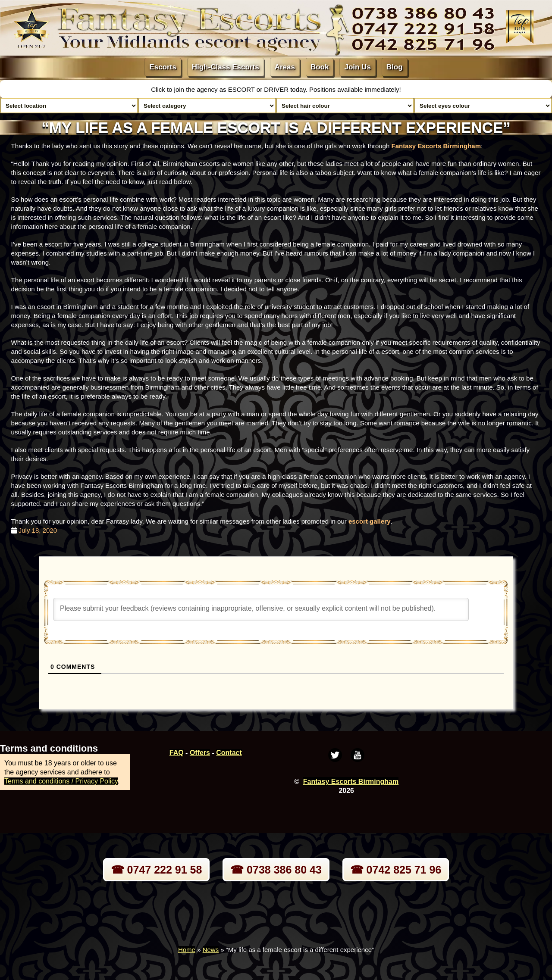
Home (187, 950)
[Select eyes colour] (483, 106)
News (211, 950)
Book (320, 67)
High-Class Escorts (226, 67)
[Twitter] (335, 755)
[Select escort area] (69, 106)
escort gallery (370, 521)
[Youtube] (358, 755)
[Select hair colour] (345, 106)
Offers (200, 753)
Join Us (357, 67)
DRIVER (277, 89)
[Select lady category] (207, 106)
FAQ (177, 753)
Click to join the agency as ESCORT (204, 89)
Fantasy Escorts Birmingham (436, 146)
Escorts (163, 67)
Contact (229, 753)
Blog (395, 67)
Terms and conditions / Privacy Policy (61, 781)
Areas (285, 67)
